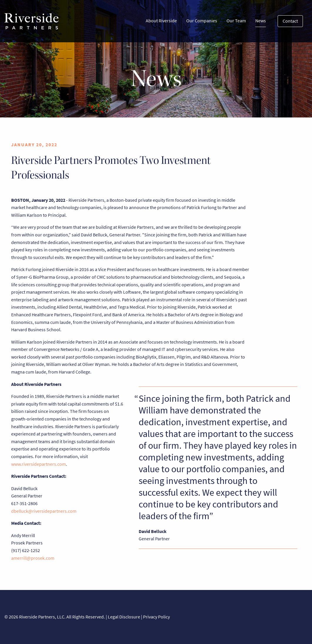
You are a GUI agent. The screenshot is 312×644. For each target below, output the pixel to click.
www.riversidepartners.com (38, 464)
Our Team (236, 21)
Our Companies (202, 21)
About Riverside (161, 21)
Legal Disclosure (124, 617)
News (261, 22)
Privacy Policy (156, 617)
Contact (290, 21)
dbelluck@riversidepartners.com (44, 511)
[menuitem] (161, 21)
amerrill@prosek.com (33, 558)
